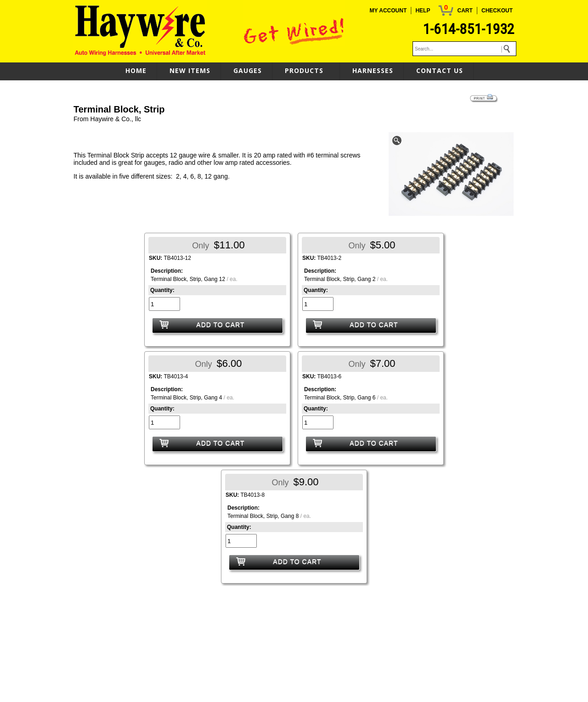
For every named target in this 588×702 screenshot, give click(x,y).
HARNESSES (373, 70)
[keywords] (464, 49)
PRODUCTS (304, 70)
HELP (423, 11)
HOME (136, 70)
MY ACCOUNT (388, 11)
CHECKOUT (497, 11)
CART (465, 11)
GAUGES (248, 70)
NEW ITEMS (190, 70)
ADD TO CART (220, 325)
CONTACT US (440, 70)
